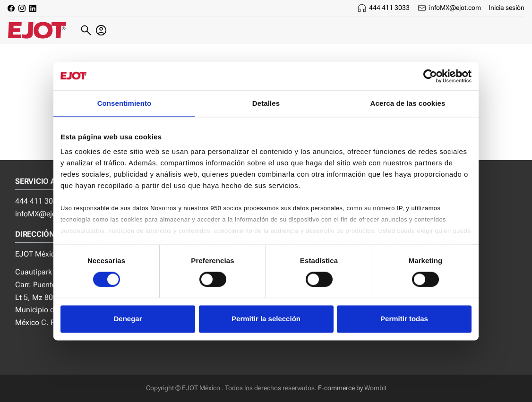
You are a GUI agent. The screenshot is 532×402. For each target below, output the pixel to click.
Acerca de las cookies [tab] (408, 103)
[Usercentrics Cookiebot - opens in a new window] (430, 76)
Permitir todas (404, 319)
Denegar (128, 319)
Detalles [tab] (266, 103)
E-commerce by (340, 388)
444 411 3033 (389, 8)
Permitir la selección (266, 319)
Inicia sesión (506, 8)
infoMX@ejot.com (455, 8)
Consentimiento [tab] (124, 103)
